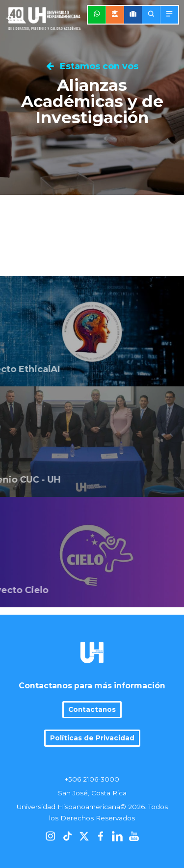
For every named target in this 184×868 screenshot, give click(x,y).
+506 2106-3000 (92, 779)
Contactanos (92, 709)
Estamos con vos (92, 66)
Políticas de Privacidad (92, 738)
